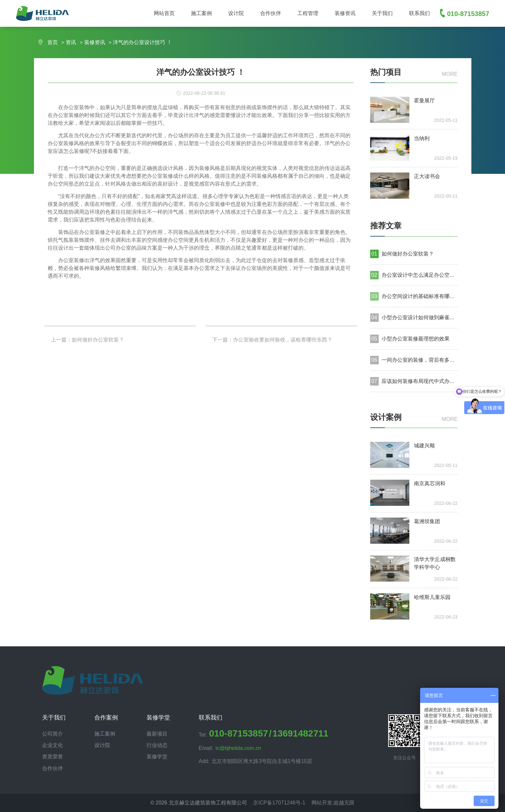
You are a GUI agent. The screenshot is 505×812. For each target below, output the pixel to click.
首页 (48, 42)
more (450, 74)
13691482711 (300, 733)
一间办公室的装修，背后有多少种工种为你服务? (420, 360)
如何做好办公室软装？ (408, 254)
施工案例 (105, 734)
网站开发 (322, 803)
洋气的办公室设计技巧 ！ (142, 42)
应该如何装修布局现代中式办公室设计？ (420, 381)
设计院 (102, 745)
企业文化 (53, 745)
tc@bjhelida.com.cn (238, 748)
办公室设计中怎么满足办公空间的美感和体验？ (420, 275)
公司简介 (53, 734)
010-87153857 (238, 733)
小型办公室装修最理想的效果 (416, 339)
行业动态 (157, 745)
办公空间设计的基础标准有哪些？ (420, 296)
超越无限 (344, 803)
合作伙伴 (53, 768)
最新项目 (157, 734)
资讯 (71, 42)
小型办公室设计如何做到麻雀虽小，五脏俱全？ (420, 317)
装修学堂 (157, 757)
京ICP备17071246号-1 (279, 803)
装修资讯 (95, 42)
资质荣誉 (53, 757)
